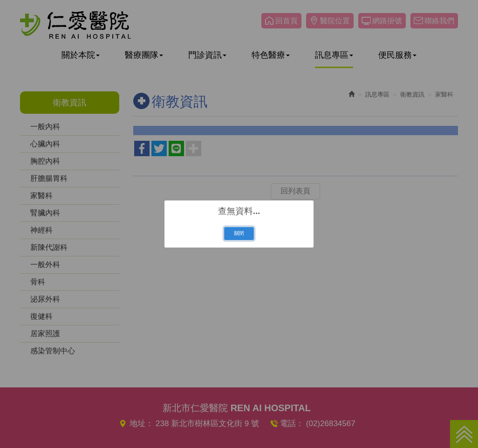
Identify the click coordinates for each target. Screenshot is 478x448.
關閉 (239, 233)
